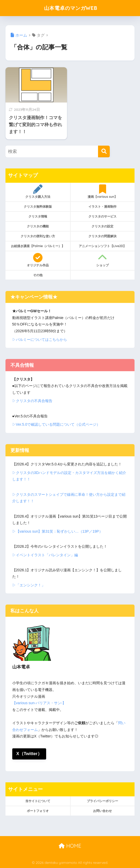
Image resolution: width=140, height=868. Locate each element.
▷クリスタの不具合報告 (32, 401)
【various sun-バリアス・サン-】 (39, 703)
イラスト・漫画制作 (102, 206)
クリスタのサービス (102, 216)
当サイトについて (38, 801)
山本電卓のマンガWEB (71, 8)
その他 (38, 275)
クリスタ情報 (38, 216)
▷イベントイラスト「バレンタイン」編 (45, 555)
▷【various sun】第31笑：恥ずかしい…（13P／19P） (57, 531)
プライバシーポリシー (102, 801)
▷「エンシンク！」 (29, 585)
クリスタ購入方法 (38, 192)
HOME (70, 846)
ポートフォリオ (38, 811)
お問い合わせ (102, 811)
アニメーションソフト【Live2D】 (103, 246)
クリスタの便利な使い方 (38, 236)
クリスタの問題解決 (102, 236)
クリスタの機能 (38, 226)
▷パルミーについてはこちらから (40, 340)
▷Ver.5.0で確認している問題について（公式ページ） (56, 424)
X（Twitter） (29, 754)
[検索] (104, 151)
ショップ (103, 260)
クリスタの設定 (102, 226)
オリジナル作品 (38, 260)
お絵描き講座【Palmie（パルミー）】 (38, 246)
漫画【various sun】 (103, 192)
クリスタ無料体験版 (38, 206)
